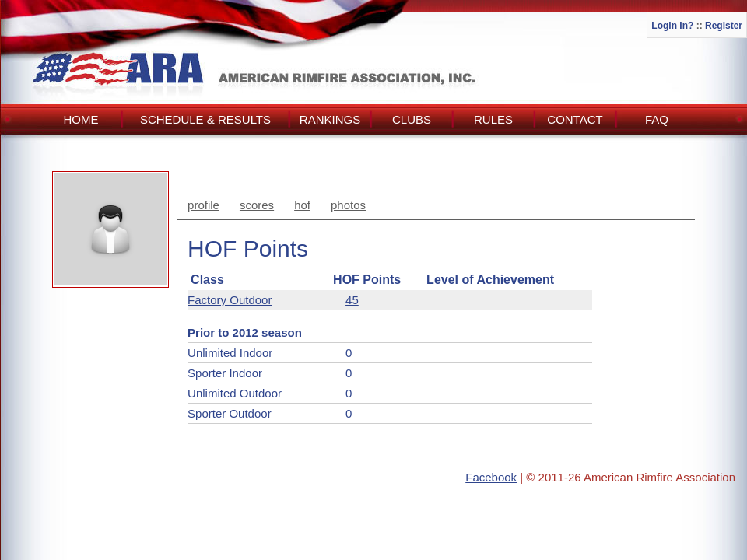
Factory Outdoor (230, 300)
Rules (493, 119)
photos (348, 205)
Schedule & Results (205, 119)
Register (724, 26)
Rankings (330, 119)
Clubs (412, 119)
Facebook (491, 477)
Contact (575, 119)
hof (302, 205)
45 (352, 300)
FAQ (657, 119)
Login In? (672, 26)
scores (257, 205)
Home (81, 119)
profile (203, 205)
